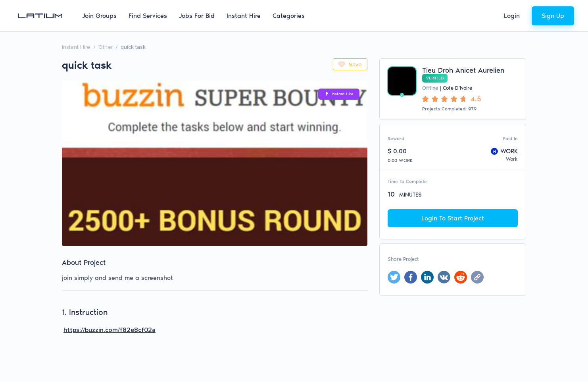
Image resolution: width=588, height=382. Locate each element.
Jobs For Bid (197, 16)
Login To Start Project (453, 218)
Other (106, 47)
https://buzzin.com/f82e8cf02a (110, 330)
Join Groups (99, 16)
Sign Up (553, 16)
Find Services (148, 16)
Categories (289, 16)
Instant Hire (244, 16)
